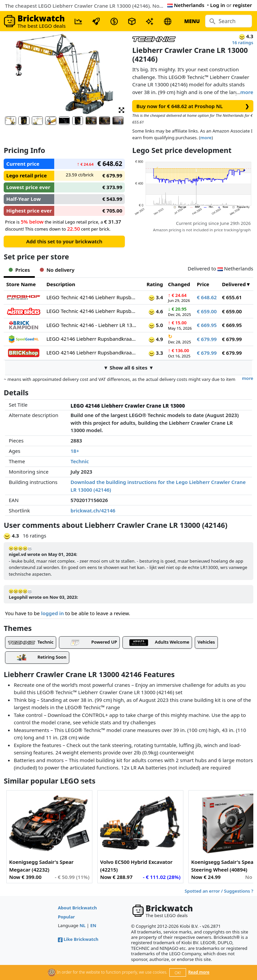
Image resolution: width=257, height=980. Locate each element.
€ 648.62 (207, 297)
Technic (80, 461)
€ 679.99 (207, 339)
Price (203, 284)
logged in (53, 613)
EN (93, 925)
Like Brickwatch (78, 939)
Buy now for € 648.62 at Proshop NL (193, 106)
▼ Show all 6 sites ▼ (129, 367)
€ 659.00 (207, 311)
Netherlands (186, 5)
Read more (199, 972)
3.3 (156, 353)
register (242, 5)
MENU (192, 21)
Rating (155, 284)
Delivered (234, 284)
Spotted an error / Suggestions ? (219, 891)
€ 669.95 (207, 325)
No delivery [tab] (57, 270)
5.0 (156, 325)
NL (83, 925)
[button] (121, 110)
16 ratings (243, 43)
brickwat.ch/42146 (93, 510)
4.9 (156, 339)
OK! (178, 973)
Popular (66, 917)
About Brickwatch (77, 908)
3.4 (156, 297)
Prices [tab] (19, 270)
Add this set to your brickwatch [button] (64, 241)
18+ (75, 451)
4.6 (156, 311)
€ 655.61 (232, 297)
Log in (218, 5)
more (247, 92)
